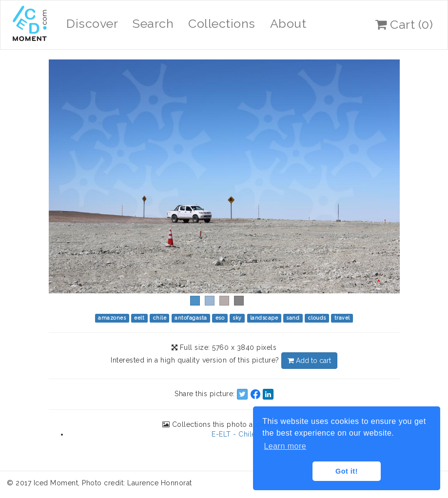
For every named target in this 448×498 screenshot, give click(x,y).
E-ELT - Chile (234, 434)
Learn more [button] (285, 446)
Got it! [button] (347, 471)
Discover (92, 23)
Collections (222, 23)
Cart (404, 24)
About (288, 23)
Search (153, 23)
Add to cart (309, 361)
